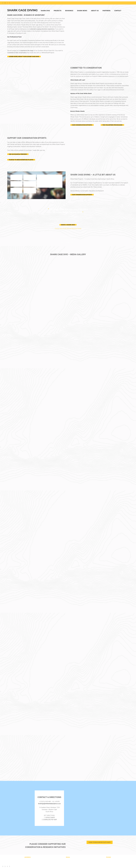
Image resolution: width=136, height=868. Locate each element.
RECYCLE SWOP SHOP (68, 242)
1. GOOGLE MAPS (49, 818)
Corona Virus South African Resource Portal (68, 229)
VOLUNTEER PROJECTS (68, 239)
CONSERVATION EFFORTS (68, 236)
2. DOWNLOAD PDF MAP (49, 820)
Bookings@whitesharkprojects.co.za (68, 861)
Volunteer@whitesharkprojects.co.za (68, 863)
